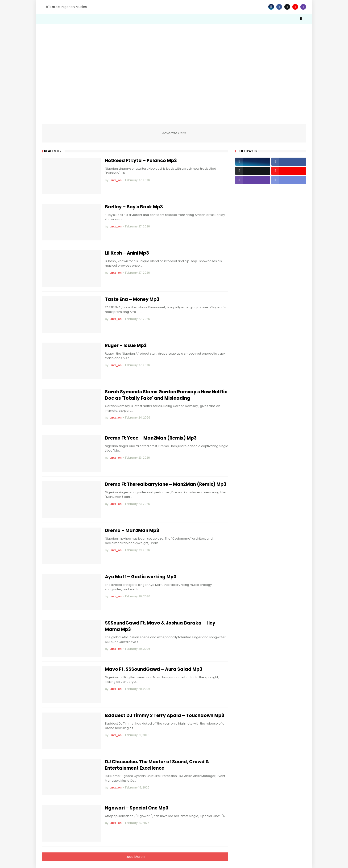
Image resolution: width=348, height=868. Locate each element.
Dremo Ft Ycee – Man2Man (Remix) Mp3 (151, 438)
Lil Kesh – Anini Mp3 (127, 253)
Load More (135, 857)
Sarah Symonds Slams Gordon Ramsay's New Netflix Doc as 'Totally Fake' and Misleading (166, 395)
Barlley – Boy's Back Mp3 (134, 207)
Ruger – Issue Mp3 (126, 346)
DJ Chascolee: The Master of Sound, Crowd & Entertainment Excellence (157, 765)
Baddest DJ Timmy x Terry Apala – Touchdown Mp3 (165, 716)
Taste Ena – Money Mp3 (132, 299)
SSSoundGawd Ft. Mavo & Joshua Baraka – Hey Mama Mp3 (160, 626)
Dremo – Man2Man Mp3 (132, 531)
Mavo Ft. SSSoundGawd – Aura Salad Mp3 (154, 669)
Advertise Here (174, 133)
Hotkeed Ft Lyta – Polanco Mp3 (141, 161)
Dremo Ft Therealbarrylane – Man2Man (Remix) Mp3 (166, 484)
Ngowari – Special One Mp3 (137, 808)
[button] (290, 19)
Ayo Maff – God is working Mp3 (141, 577)
